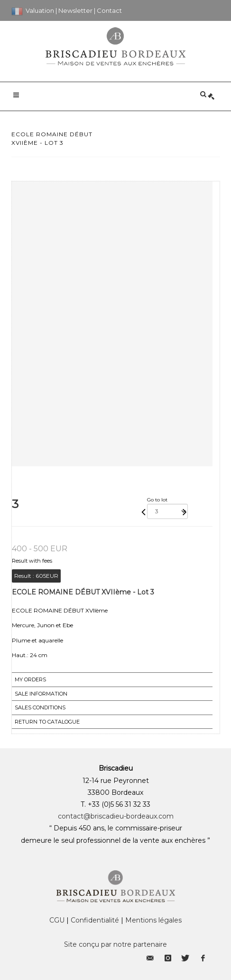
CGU (57, 920)
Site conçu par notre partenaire (115, 944)
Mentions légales (153, 920)
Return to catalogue (47, 722)
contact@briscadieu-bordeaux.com (116, 816)
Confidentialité (95, 920)
